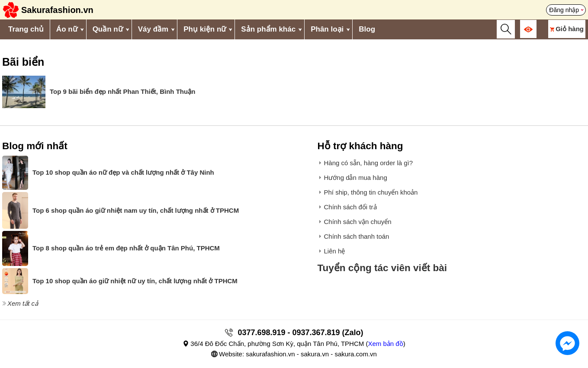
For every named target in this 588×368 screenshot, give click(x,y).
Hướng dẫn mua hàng (355, 178)
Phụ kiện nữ (205, 29)
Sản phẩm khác (268, 29)
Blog (367, 29)
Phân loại (327, 29)
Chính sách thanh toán (356, 236)
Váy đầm (153, 29)
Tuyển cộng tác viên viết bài (382, 268)
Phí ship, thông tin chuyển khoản (371, 192)
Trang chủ (26, 29)
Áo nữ (67, 29)
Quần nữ (108, 29)
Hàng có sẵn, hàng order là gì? (368, 163)
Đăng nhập (564, 10)
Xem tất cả (23, 303)
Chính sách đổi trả (350, 207)
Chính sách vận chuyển (357, 222)
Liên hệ (334, 251)
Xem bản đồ (385, 344)
